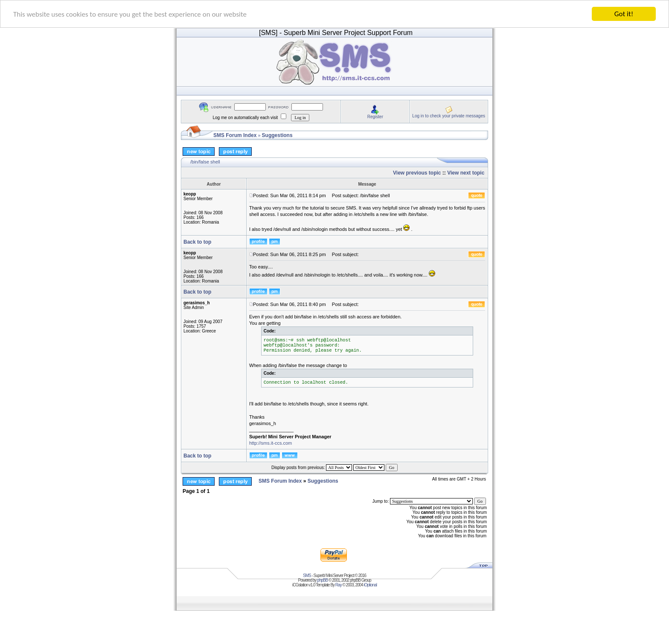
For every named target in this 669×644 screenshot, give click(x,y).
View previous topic (417, 173)
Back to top (197, 242)
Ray (339, 585)
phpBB (322, 580)
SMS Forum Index (235, 135)
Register (375, 116)
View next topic (466, 173)
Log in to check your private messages (449, 115)
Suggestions (277, 135)
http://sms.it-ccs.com (271, 443)
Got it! (624, 14)
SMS (307, 576)
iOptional (370, 585)
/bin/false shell (205, 162)
